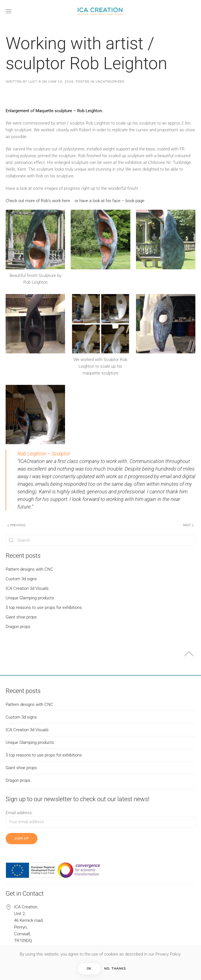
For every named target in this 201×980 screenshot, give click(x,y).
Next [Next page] (188, 525)
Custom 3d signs (21, 579)
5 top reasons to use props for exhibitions (44, 608)
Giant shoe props (21, 617)
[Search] (100, 540)
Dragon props (18, 627)
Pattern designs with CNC (29, 569)
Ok (89, 969)
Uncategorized (110, 82)
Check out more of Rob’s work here (38, 201)
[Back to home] (100, 11)
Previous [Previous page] (16, 525)
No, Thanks (115, 969)
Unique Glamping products (30, 598)
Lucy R (35, 82)
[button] (8, 11)
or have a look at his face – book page (110, 201)
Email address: (19, 813)
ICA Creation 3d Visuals (27, 588)
